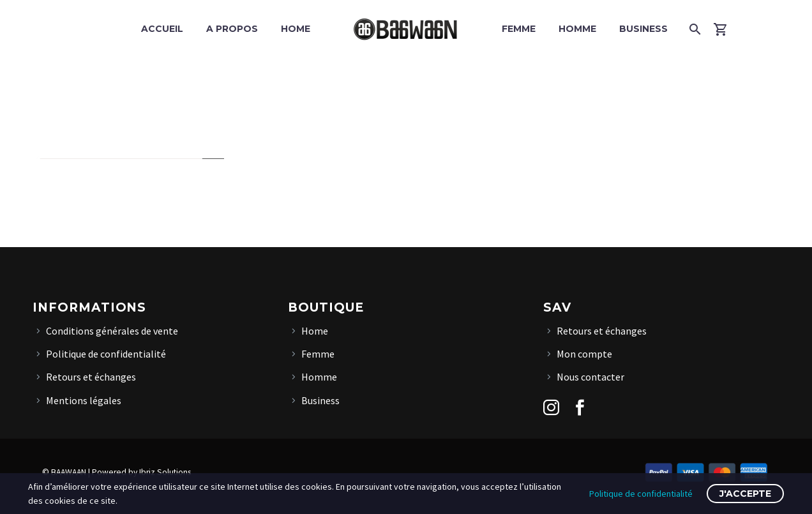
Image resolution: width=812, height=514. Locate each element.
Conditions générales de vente (112, 331)
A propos (232, 29)
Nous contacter (590, 377)
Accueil (162, 29)
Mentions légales (84, 400)
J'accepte (745, 494)
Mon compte (584, 354)
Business (643, 29)
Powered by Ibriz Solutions (141, 472)
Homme (577, 29)
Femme (519, 29)
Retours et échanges (91, 377)
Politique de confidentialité (106, 354)
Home (296, 29)
